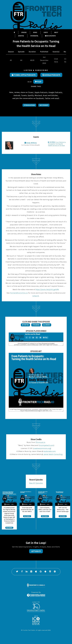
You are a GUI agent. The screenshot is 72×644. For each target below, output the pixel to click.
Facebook (40, 98)
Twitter (48, 98)
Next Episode (44, 105)
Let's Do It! (36, 551)
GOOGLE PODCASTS (51, 75)
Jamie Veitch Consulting (53, 454)
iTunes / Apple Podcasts (38, 92)
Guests (46, 32)
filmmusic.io (41, 442)
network (36, 296)
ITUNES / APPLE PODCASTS (24, 75)
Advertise (21, 36)
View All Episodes (36, 483)
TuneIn (24, 95)
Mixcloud (38, 95)
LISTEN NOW (9, 528)
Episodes (24, 32)
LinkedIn (47, 325)
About (56, 32)
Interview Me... (34, 36)
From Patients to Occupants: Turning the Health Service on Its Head (57, 144)
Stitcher (54, 95)
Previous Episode (29, 105)
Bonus (35, 32)
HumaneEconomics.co (19, 293)
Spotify (31, 95)
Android (17, 95)
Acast (45, 95)
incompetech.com (47, 445)
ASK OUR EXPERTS (50, 36)
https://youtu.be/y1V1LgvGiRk (47, 289)
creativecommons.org (42, 448)
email (57, 98)
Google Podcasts (55, 92)
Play (38, 82)
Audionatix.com (50, 451)
